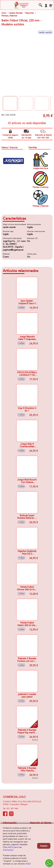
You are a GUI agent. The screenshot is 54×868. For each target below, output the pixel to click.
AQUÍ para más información (12, 849)
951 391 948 (12, 809)
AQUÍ (28, 864)
